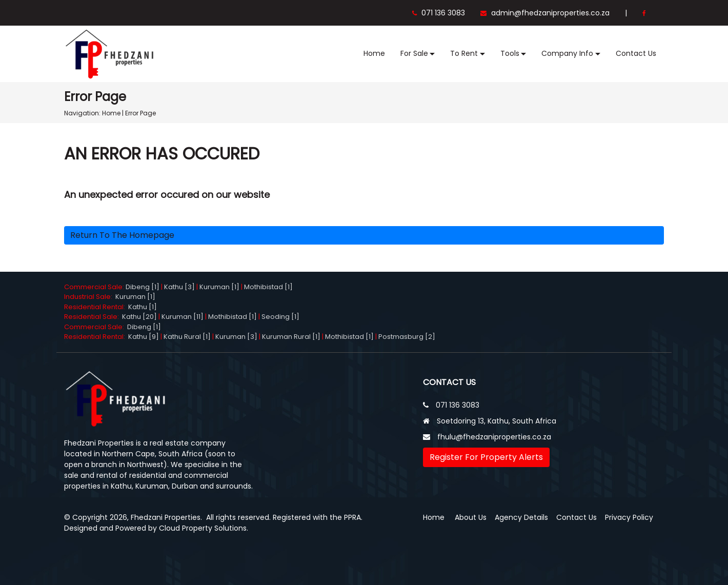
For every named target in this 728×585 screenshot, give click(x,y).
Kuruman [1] (219, 287)
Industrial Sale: (90, 297)
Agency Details (521, 517)
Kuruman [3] (236, 337)
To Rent (464, 53)
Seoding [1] (280, 317)
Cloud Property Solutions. (204, 528)
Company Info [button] (567, 53)
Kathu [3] (179, 287)
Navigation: (82, 113)
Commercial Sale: (95, 287)
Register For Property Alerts (486, 457)
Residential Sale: (93, 317)
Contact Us (636, 53)
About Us (471, 517)
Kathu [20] (139, 317)
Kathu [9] (144, 337)
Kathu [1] (143, 307)
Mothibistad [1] (268, 287)
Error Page (140, 113)
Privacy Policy (629, 517)
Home (374, 53)
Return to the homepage (122, 235)
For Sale (414, 53)
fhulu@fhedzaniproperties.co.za (494, 437)
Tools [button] (510, 53)
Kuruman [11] (183, 317)
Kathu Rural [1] (187, 337)
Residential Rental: (96, 307)
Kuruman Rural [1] (291, 337)
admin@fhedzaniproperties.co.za (545, 13)
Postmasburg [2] (407, 337)
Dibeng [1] (143, 287)
